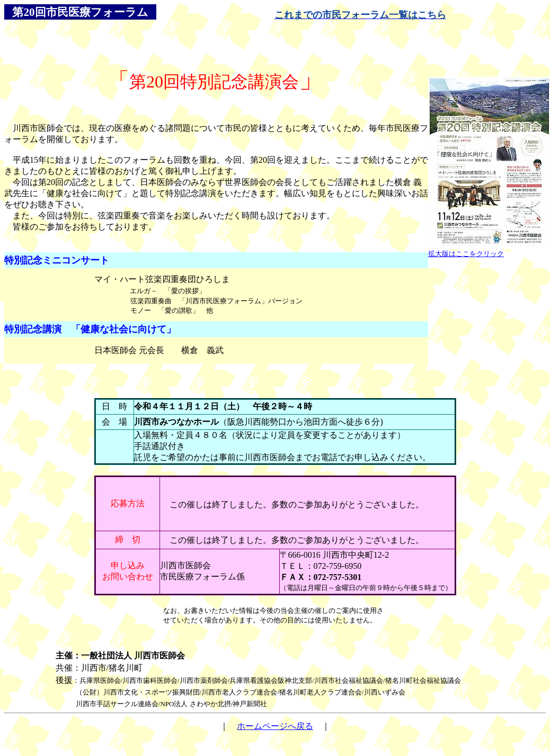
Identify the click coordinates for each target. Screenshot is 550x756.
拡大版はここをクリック (466, 254)
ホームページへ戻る (275, 726)
